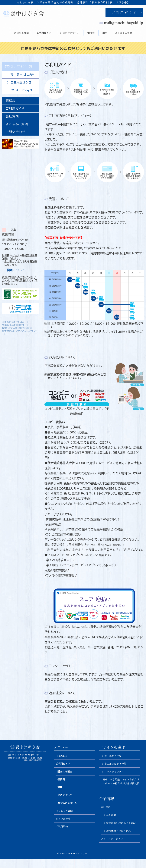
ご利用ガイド (124, 13)
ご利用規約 (62, 826)
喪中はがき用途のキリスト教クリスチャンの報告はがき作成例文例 (121, 781)
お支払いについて (67, 803)
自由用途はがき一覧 (114, 764)
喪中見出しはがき (20, 75)
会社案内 (12, 116)
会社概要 (109, 815)
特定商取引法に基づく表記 (119, 823)
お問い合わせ (16, 132)
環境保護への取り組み (117, 831)
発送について (65, 795)
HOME (61, 756)
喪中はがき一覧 (111, 756)
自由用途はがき (19, 82)
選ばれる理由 (21, 33)
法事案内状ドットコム (15, 322)
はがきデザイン (69, 33)
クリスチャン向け (19, 90)
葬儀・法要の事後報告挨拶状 (19, 328)
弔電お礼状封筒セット (16, 325)
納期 (105, 33)
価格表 (91, 33)
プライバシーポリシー (113, 839)
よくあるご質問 (123, 33)
